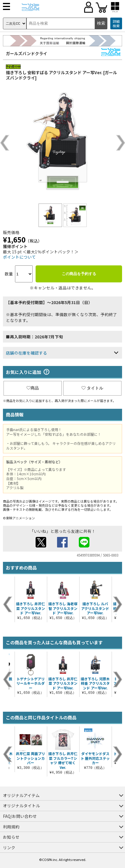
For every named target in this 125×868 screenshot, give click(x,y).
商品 (33, 388)
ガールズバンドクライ (27, 53)
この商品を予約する (79, 274)
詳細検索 (116, 24)
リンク (9, 847)
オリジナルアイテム (21, 795)
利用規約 (11, 827)
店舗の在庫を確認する (26, 353)
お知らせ (11, 837)
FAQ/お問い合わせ (20, 816)
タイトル (92, 388)
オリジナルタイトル (21, 806)
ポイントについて (19, 257)
